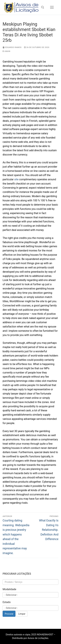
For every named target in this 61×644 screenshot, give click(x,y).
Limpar (22, 614)
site (16, 179)
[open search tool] (43, 7)
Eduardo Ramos (12, 47)
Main (6, 51)
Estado (7, 602)
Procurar (9, 614)
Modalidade (9, 589)
